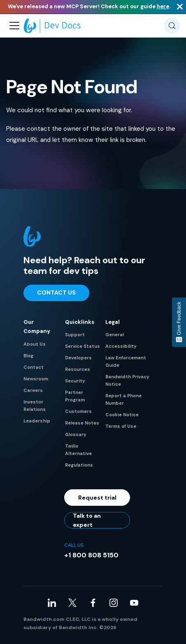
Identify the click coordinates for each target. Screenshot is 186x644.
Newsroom (36, 379)
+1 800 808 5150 (91, 555)
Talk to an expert (87, 520)
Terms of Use (121, 426)
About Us (35, 344)
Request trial (97, 498)
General (115, 335)
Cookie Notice (122, 415)
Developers (78, 358)
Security (75, 381)
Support (75, 335)
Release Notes (82, 423)
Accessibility (121, 346)
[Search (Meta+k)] (172, 26)
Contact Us (56, 293)
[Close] (180, 7)
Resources (78, 369)
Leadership (37, 421)
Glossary (76, 434)
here (163, 6)
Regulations (79, 465)
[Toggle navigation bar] (14, 26)
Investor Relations (35, 406)
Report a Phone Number (123, 399)
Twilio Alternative (78, 450)
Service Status (83, 346)
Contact (34, 367)
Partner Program (75, 396)
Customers (78, 411)
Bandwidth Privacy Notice (127, 380)
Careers (33, 390)
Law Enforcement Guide (126, 361)
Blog (28, 356)
